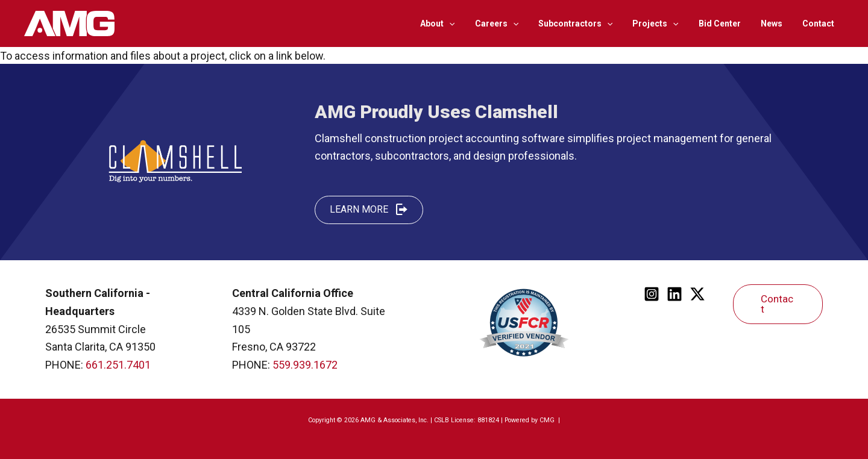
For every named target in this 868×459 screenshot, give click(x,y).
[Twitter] (697, 294)
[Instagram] (652, 294)
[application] (468, 23)
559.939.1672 (305, 365)
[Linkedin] (675, 294)
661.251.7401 (118, 365)
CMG (548, 420)
